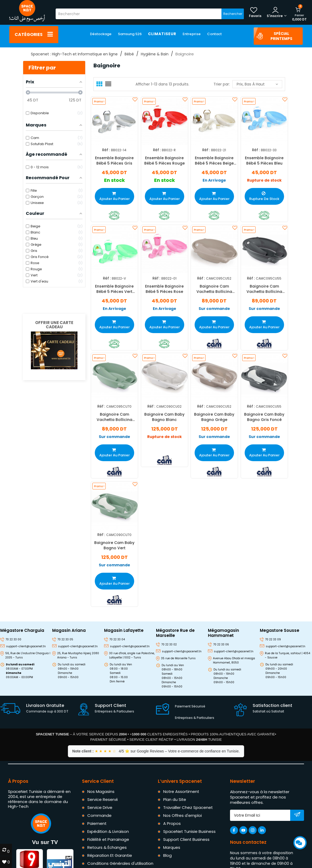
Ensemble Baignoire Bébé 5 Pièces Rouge (164, 161)
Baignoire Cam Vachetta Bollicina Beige (214, 289)
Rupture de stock (264, 180)
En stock (114, 180)
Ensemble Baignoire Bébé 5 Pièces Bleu (264, 161)
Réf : (106, 150)
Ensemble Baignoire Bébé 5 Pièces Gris (114, 161)
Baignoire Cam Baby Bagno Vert (114, 545)
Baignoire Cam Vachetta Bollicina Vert (114, 417)
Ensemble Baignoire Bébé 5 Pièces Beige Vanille (214, 161)
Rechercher (233, 14)
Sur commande (214, 309)
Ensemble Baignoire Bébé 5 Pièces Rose (164, 289)
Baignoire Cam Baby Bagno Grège (214, 417)
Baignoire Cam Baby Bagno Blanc (164, 417)
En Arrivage (214, 180)
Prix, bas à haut (257, 84)
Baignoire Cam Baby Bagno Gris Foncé (264, 417)
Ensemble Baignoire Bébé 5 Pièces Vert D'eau (114, 289)
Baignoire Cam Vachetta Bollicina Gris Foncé (264, 289)
